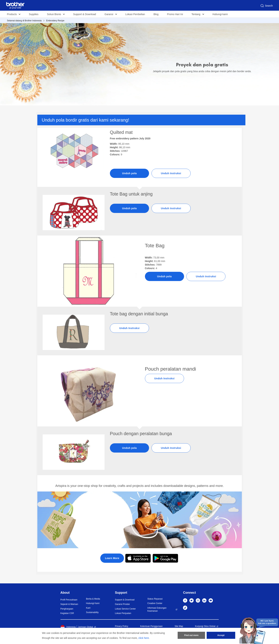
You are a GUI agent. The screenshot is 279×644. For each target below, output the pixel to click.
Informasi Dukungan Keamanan (157, 609)
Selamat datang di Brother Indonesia (24, 21)
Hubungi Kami (93, 603)
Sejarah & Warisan (69, 604)
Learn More (112, 558)
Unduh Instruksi (171, 173)
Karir (88, 608)
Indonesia (68, 627)
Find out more (191, 635)
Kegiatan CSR (67, 613)
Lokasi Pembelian (135, 14)
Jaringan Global (86, 627)
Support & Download (84, 14)
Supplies (34, 14)
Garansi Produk (122, 604)
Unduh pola (129, 173)
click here (144, 638)
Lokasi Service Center (125, 609)
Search (266, 6)
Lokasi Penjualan (123, 613)
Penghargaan (67, 609)
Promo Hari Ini (175, 14)
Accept (221, 635)
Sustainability (92, 612)
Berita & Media (93, 599)
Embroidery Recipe (55, 21)
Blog (156, 14)
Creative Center (155, 603)
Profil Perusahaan (69, 600)
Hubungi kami (220, 14)
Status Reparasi (155, 599)
